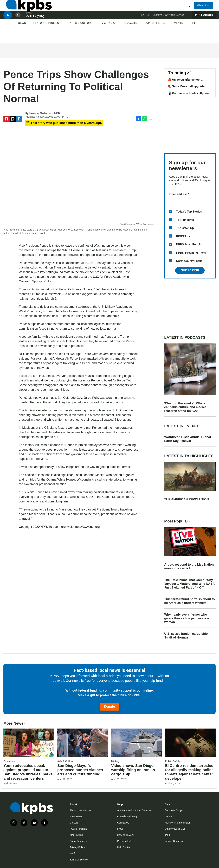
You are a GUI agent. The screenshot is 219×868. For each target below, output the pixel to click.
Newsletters (76, 816)
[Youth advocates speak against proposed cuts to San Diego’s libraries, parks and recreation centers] (29, 743)
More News (15, 723)
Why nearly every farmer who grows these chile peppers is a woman (187, 618)
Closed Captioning (127, 816)
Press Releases (78, 841)
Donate (109, 706)
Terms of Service (79, 860)
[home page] (26, 9)
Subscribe (190, 270)
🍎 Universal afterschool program (184, 81)
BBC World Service (173, 25)
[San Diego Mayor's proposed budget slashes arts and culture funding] (83, 743)
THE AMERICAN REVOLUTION (186, 499)
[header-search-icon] (190, 9)
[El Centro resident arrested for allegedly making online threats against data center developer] (190, 743)
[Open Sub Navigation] (29, 35)
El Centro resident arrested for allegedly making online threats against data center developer (189, 772)
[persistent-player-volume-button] (18, 25)
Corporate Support (175, 810)
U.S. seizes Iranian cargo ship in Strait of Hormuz (188, 636)
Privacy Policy (77, 847)
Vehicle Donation (174, 841)
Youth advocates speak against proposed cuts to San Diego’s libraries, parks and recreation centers (28, 772)
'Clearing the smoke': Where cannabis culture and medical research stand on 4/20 (186, 407)
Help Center (124, 847)
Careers (74, 823)
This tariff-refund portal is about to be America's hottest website (189, 601)
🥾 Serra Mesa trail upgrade (186, 86)
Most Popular (177, 521)
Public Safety (173, 761)
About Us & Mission (80, 810)
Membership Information (178, 823)
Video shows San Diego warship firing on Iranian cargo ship (133, 770)
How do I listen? (126, 835)
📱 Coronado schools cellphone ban (189, 95)
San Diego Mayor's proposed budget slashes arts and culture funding (80, 770)
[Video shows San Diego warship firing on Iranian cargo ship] (136, 743)
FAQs (120, 829)
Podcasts (130, 35)
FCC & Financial (79, 829)
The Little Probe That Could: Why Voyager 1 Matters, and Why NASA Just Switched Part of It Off (189, 584)
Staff (72, 853)
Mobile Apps (76, 835)
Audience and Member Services (134, 810)
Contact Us (123, 823)
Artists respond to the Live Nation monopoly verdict (189, 566)
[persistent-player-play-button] (8, 25)
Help (194, 35)
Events (178, 35)
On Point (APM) (35, 26)
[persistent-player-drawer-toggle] (204, 25)
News (22, 35)
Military (115, 761)
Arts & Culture (81, 35)
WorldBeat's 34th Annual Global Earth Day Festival (188, 439)
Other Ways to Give (175, 829)
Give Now (205, 9)
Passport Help (125, 841)
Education (9, 761)
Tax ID (168, 835)
